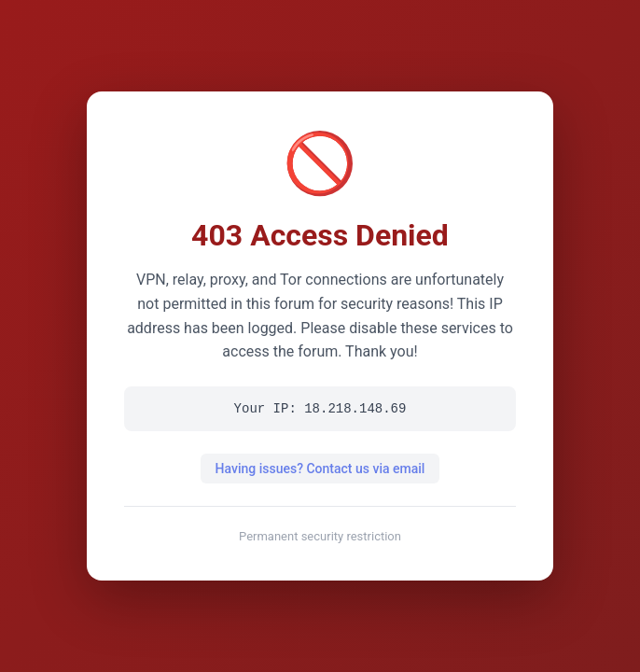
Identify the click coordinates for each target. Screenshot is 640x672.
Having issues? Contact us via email (320, 469)
